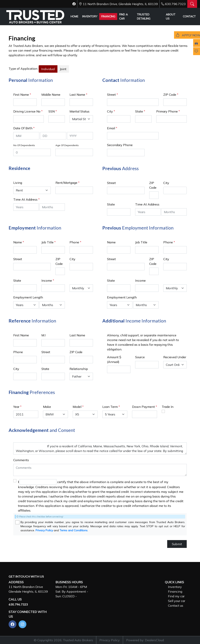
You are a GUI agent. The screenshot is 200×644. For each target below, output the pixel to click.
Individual (48, 69)
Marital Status (79, 111)
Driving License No (28, 111)
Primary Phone (168, 111)
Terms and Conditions (74, 530)
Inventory (175, 587)
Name (19, 242)
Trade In (168, 407)
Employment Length (28, 297)
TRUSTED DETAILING (144, 17)
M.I (43, 335)
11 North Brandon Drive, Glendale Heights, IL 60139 (120, 4)
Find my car (176, 596)
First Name (22, 95)
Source (140, 357)
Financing (175, 591)
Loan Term (110, 407)
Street (112, 95)
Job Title (49, 242)
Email (112, 128)
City (111, 111)
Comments (21, 460)
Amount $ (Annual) (114, 359)
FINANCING (108, 16)
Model (77, 407)
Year (16, 407)
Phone (75, 242)
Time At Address (25, 199)
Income (47, 280)
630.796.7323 (175, 4)
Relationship (79, 369)
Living (18, 183)
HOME (74, 16)
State (140, 111)
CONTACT (189, 16)
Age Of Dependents (67, 145)
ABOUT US (171, 17)
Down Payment (143, 407)
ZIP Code (171, 95)
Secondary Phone (120, 145)
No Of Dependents (24, 145)
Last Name (78, 95)
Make (47, 407)
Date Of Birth (24, 128)
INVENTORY (90, 16)
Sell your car (177, 601)
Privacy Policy (44, 530)
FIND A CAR (123, 17)
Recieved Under (175, 357)
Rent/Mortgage (66, 183)
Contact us (176, 606)
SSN (53, 111)
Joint (63, 69)
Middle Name (51, 95)
